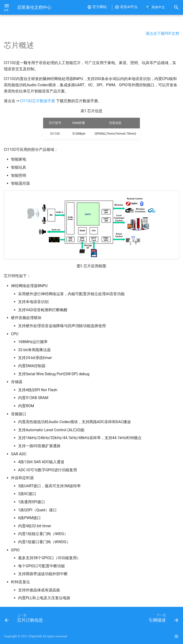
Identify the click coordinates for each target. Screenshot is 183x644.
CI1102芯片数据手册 (38, 101)
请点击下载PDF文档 (162, 33)
